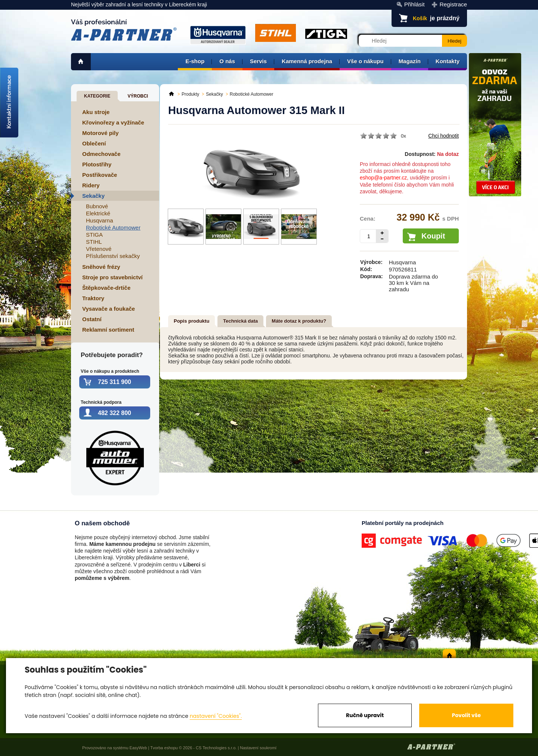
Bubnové (97, 206)
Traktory (93, 298)
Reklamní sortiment (108, 330)
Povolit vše (466, 715)
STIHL (94, 242)
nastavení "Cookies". (216, 716)
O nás (227, 61)
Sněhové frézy (101, 267)
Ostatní (92, 319)
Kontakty (448, 61)
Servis (258, 61)
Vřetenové (99, 249)
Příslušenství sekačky (113, 256)
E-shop (195, 61)
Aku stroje (96, 112)
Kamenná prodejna (307, 61)
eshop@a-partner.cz (383, 178)
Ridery (91, 185)
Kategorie (97, 96)
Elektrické (98, 213)
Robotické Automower (113, 228)
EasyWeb (138, 748)
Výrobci (138, 96)
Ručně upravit (365, 715)
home (81, 62)
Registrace (453, 4)
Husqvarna (100, 220)
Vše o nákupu (365, 61)
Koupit (433, 236)
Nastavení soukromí (258, 748)
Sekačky (93, 196)
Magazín (410, 61)
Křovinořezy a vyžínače (113, 122)
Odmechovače (101, 154)
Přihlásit (415, 4)
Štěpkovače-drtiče (106, 288)
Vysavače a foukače (109, 309)
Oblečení (94, 143)
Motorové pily (101, 133)
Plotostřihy (97, 164)
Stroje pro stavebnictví (112, 277)
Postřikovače (100, 175)
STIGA (94, 235)
